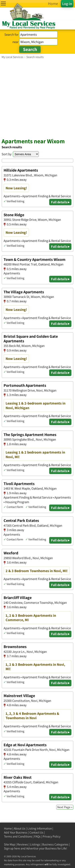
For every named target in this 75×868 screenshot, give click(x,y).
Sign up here (12, 848)
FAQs (37, 836)
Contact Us (36, 832)
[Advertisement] (37, 98)
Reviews (23, 844)
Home (8, 828)
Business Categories (55, 844)
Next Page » (65, 807)
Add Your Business (16, 832)
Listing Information (40, 828)
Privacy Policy (51, 836)
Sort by (7, 154)
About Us (20, 828)
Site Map (10, 844)
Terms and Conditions (18, 836)
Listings (35, 844)
